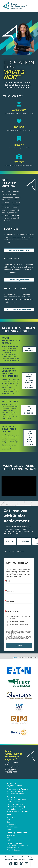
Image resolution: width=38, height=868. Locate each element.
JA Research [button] (12, 824)
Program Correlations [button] (15, 794)
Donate (10, 541)
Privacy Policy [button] (27, 857)
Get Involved (29, 349)
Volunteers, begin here (19, 280)
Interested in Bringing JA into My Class (20, 617)
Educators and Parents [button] (17, 789)
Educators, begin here (19, 250)
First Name (10, 591)
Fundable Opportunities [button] (17, 799)
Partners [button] (11, 797)
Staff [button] (9, 819)
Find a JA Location (14, 850)
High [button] (9, 840)
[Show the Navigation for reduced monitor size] (34, 6)
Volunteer (24, 541)
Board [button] (9, 822)
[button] (11, 864)
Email (8, 581)
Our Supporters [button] (13, 802)
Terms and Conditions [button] (13, 857)
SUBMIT (19, 645)
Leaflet (15, 658)
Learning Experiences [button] (17, 833)
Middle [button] (9, 838)
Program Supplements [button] (16, 791)
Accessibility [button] (9, 860)
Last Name (10, 601)
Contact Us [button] (10, 770)
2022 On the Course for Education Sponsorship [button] (16, 805)
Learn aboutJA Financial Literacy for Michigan (29, 381)
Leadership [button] (11, 817)
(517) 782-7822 (11, 772)
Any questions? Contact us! (14, 552)
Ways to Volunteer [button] (14, 786)
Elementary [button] (11, 835)
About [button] (9, 815)
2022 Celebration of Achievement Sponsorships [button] (18, 810)
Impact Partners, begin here (19, 310)
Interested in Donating (18, 622)
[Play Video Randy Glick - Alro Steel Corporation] (19, 486)
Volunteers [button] (12, 784)
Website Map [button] (20, 860)
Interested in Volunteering (19, 625)
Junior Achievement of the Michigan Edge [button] (17, 846)
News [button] (9, 829)
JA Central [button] (29, 860)
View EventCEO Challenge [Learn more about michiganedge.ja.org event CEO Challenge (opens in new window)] (29, 410)
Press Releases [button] (13, 827)
